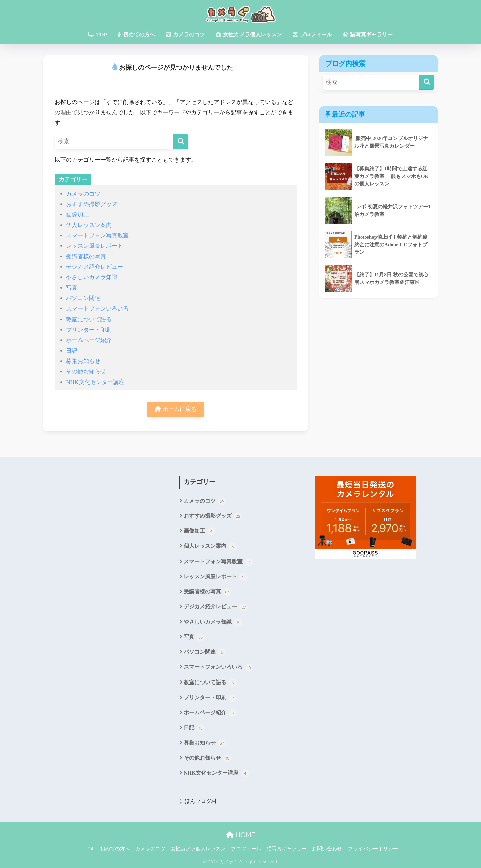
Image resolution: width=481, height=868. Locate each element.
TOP (98, 35)
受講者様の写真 (86, 257)
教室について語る (89, 319)
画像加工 (77, 214)
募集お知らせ (83, 361)
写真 (72, 288)
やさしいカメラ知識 (92, 277)
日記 (72, 351)
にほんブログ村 (198, 801)
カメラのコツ (185, 35)
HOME (240, 834)
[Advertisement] (105, 545)
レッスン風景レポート (95, 246)
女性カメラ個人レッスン (249, 35)
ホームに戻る (176, 409)
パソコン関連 (83, 298)
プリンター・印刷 (89, 330)
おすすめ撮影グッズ (92, 204)
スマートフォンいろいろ (97, 309)
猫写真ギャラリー (368, 35)
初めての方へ (136, 35)
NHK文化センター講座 (95, 382)
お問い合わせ (327, 848)
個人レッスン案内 (89, 225)
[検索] (181, 142)
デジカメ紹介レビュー (95, 267)
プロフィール (312, 35)
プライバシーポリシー (373, 848)
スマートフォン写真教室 (97, 235)
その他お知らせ (86, 371)
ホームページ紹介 (89, 340)
